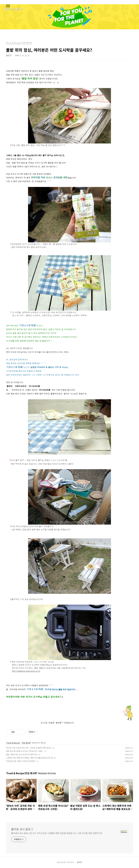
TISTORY (70, 862)
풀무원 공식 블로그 (22, 829)
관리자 (80, 862)
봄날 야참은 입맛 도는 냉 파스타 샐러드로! (22, 754)
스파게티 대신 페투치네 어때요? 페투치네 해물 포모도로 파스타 (30, 758)
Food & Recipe (13, 743)
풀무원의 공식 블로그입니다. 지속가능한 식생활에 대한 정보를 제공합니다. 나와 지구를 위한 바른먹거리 (57, 833)
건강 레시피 (26, 743)
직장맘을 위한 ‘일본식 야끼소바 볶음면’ (21, 761)
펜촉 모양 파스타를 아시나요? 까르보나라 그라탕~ (25, 751)
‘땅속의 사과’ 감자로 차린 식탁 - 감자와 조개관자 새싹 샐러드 (29, 748)
